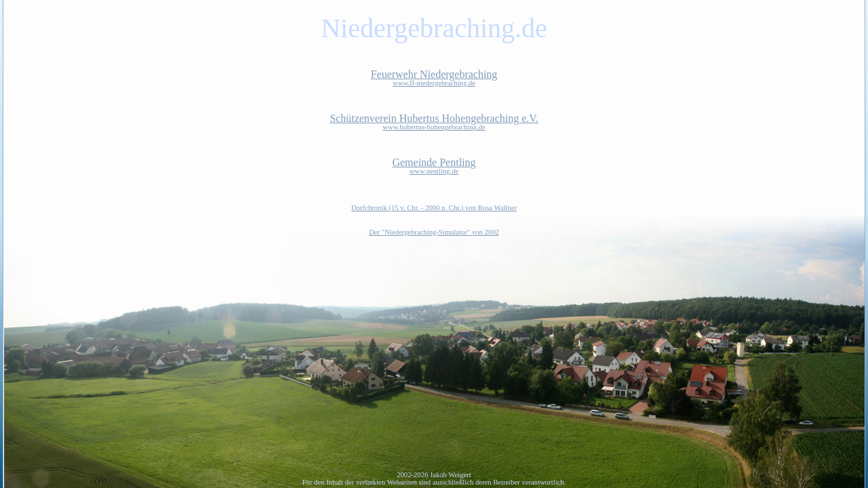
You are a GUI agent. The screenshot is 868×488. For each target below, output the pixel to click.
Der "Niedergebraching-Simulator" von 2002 (434, 232)
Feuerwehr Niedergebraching (434, 78)
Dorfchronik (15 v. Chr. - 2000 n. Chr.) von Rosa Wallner (434, 208)
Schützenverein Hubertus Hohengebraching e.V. (434, 122)
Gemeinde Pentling (434, 166)
